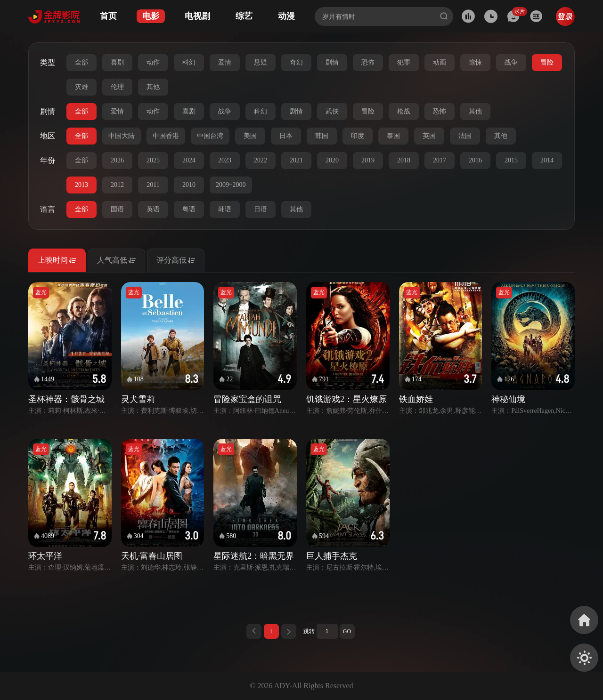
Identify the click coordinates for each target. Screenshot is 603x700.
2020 (332, 160)
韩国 (322, 136)
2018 (404, 160)
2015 (511, 160)
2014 (547, 160)
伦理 (117, 87)
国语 (117, 209)
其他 (153, 87)
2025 (153, 160)
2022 (261, 160)
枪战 (404, 111)
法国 (465, 136)
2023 (225, 160)
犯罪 (404, 62)
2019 (368, 160)
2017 (440, 160)
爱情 (225, 62)
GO (347, 631)
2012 (117, 185)
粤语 (189, 209)
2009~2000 (231, 185)
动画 (440, 62)
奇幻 (296, 62)
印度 (358, 136)
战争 (511, 62)
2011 (153, 185)
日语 (261, 209)
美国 (250, 136)
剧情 (332, 62)
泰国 (393, 136)
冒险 (547, 62)
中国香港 (166, 136)
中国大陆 (122, 136)
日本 (286, 136)
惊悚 (475, 62)
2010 (189, 185)
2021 (296, 160)
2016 (475, 160)
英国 (429, 136)
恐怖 (368, 62)
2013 (81, 185)
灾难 (81, 87)
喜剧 (117, 62)
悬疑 (261, 62)
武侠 (332, 111)
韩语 (225, 209)
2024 (189, 160)
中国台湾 (210, 136)
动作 (153, 62)
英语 (153, 209)
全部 (81, 62)
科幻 (189, 62)
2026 (117, 160)
